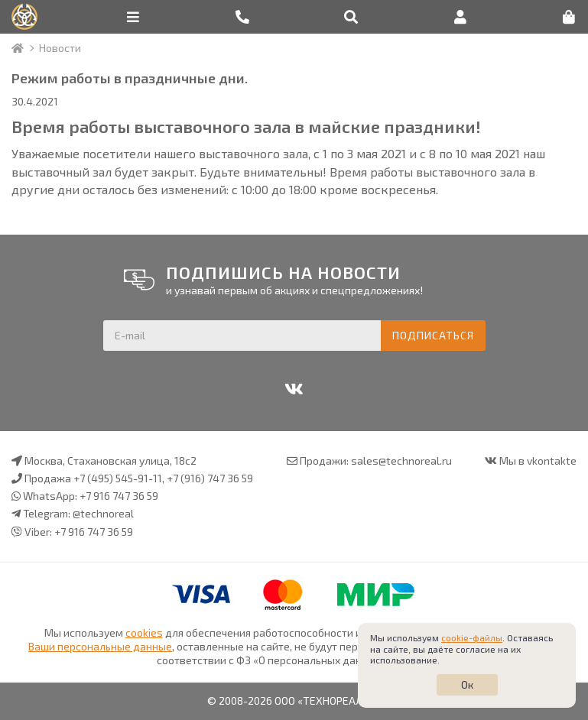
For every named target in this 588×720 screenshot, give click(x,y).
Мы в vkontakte (538, 461)
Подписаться (433, 335)
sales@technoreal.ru (401, 461)
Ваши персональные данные (100, 646)
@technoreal (103, 513)
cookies (144, 632)
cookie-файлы (472, 637)
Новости (60, 48)
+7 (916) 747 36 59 (210, 478)
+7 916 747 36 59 (119, 496)
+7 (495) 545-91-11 (118, 478)
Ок (467, 684)
